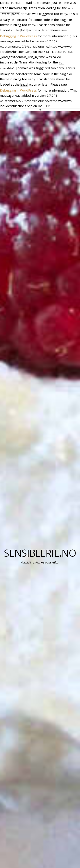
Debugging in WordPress (18, 35)
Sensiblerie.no (40, 550)
